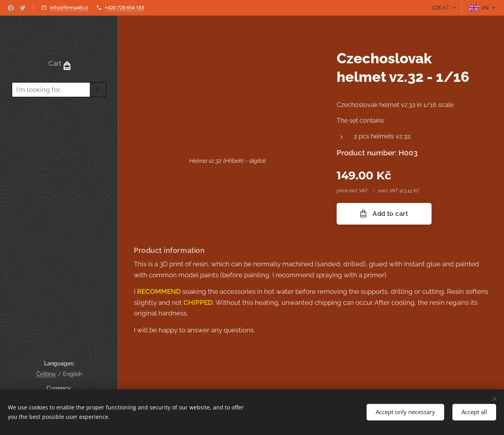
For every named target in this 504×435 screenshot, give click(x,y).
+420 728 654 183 (124, 7)
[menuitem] (59, 126)
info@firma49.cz (69, 7)
